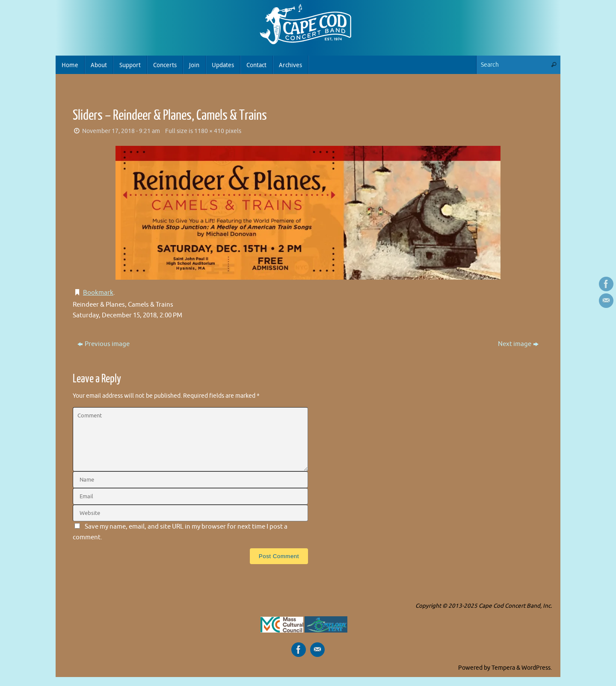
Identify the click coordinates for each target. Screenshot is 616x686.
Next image (518, 344)
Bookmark (98, 293)
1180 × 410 (209, 131)
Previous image (104, 344)
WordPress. (537, 668)
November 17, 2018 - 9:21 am (121, 131)
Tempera (503, 668)
